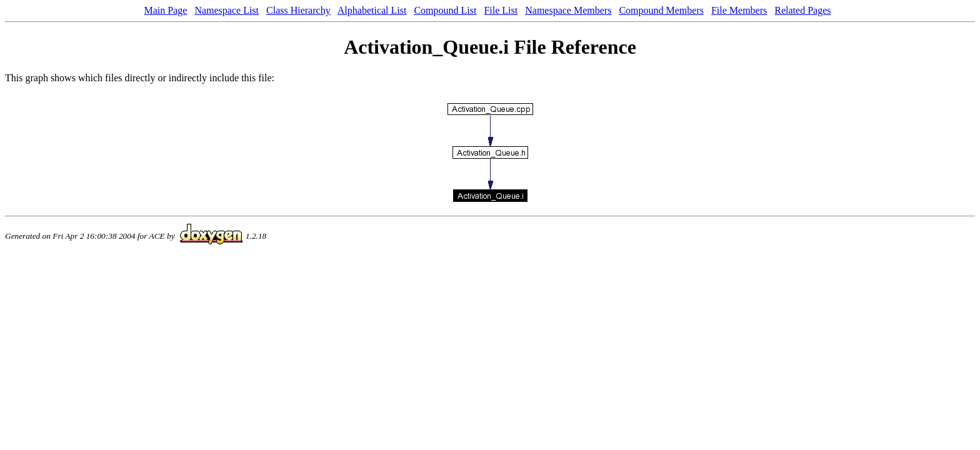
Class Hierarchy (298, 10)
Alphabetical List (372, 10)
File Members (739, 10)
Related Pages (802, 10)
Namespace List (227, 10)
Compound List (445, 10)
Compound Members (661, 10)
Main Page (166, 10)
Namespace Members (568, 10)
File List (501, 10)
